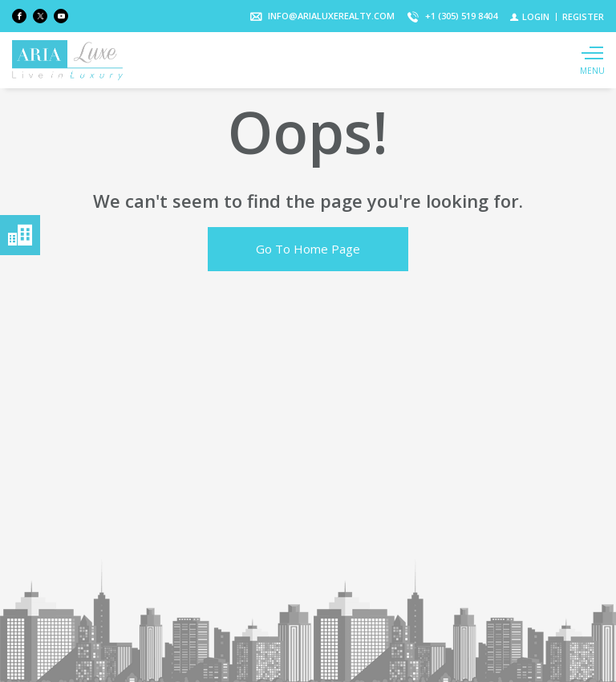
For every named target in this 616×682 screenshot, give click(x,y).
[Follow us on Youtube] (61, 16)
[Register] (583, 16)
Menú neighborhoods (20, 235)
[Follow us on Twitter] (40, 16)
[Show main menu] (592, 60)
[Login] (530, 16)
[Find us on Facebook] (19, 16)
